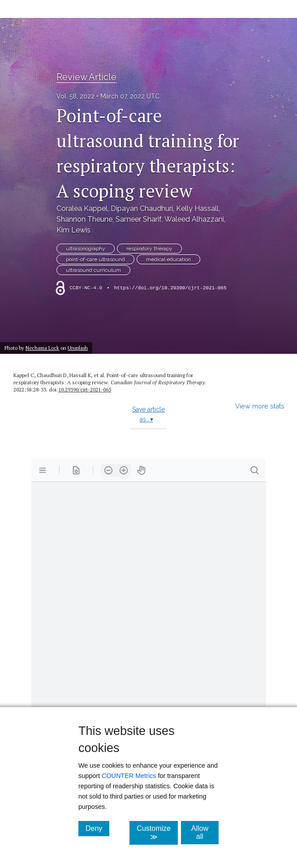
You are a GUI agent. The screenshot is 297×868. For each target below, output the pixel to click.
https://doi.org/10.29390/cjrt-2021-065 (170, 288)
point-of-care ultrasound (95, 259)
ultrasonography (86, 249)
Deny (97, 828)
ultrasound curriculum (93, 270)
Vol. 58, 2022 (75, 96)
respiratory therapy (149, 249)
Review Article (86, 77)
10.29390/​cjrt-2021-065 (85, 389)
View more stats (260, 406)
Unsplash (78, 348)
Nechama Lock (42, 348)
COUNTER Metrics (129, 776)
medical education (168, 259)
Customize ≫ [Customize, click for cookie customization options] (157, 833)
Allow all (205, 832)
